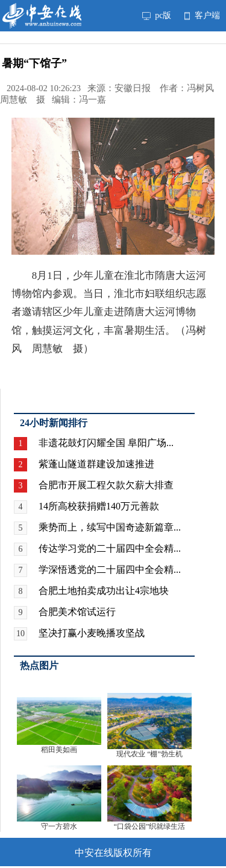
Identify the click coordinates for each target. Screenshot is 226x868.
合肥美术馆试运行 (77, 612)
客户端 (202, 15)
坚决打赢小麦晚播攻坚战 (92, 633)
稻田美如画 (59, 750)
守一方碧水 (59, 826)
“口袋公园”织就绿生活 (150, 826)
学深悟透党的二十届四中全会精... (110, 570)
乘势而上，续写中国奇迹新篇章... (110, 527)
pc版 (157, 15)
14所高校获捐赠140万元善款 (99, 506)
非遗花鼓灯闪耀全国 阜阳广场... (106, 443)
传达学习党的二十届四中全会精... (110, 548)
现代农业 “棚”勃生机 (149, 754)
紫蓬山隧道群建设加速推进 (96, 464)
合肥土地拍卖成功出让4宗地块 (104, 591)
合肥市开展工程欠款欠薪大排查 (106, 485)
